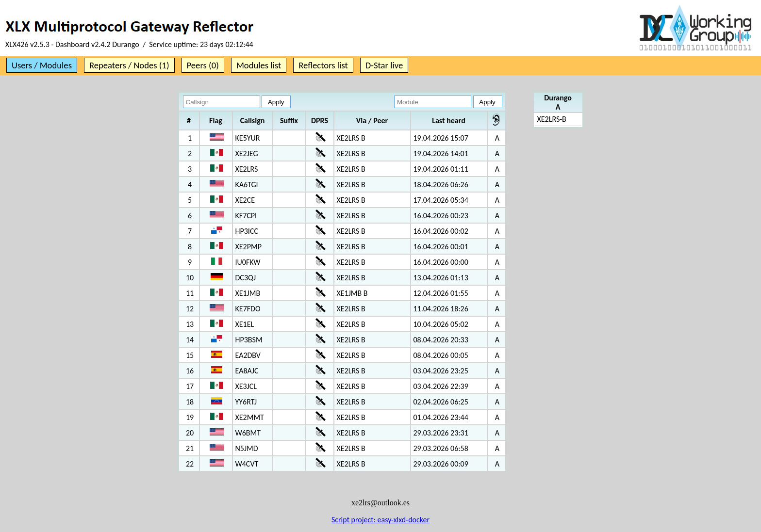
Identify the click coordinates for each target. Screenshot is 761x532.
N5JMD (247, 448)
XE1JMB (248, 293)
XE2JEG (247, 153)
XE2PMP (248, 247)
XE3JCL (246, 386)
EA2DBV (248, 355)
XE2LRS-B (552, 119)
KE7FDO (248, 309)
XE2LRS (247, 169)
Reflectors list (323, 65)
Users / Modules (42, 65)
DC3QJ (246, 278)
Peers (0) (203, 65)
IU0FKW (248, 262)
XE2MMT (250, 417)
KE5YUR (248, 138)
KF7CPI (246, 216)
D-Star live (384, 65)
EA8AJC (247, 371)
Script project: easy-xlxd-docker (380, 520)
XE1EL (245, 324)
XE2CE (245, 200)
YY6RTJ (246, 402)
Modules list (259, 65)
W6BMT (248, 433)
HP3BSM (249, 340)
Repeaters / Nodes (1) (129, 65)
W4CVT (247, 464)
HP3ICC (247, 231)
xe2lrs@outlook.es (380, 503)
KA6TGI (247, 185)
